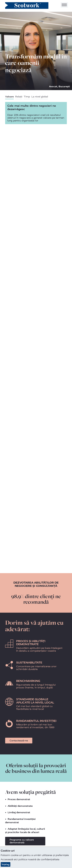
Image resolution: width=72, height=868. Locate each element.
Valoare (9, 97)
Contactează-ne (19, 741)
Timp (27, 97)
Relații (19, 97)
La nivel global (40, 97)
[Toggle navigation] (64, 5)
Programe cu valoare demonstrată (22, 841)
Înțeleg (6, 864)
